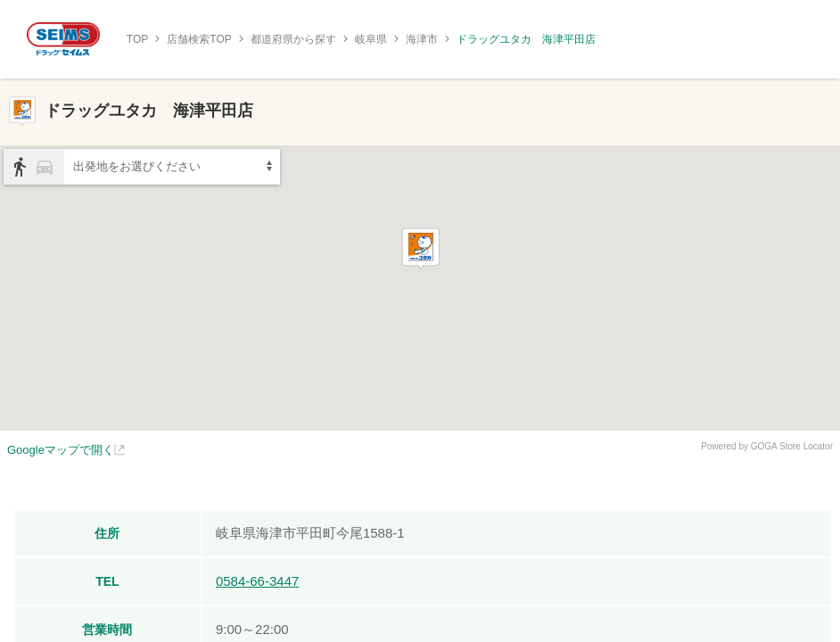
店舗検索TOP (199, 39)
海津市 (422, 39)
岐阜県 (371, 39)
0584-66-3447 (257, 581)
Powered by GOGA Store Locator (767, 446)
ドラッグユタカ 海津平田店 (526, 39)
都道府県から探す (293, 39)
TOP (137, 39)
